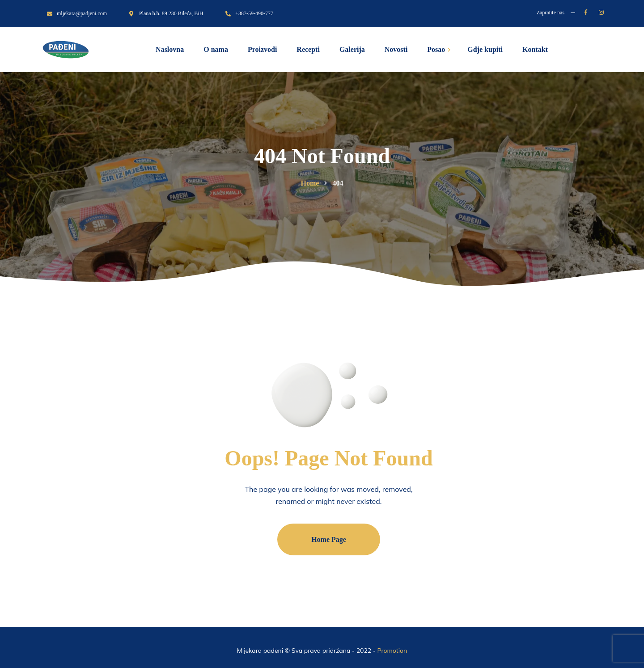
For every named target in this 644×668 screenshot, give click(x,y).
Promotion (392, 651)
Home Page (329, 539)
